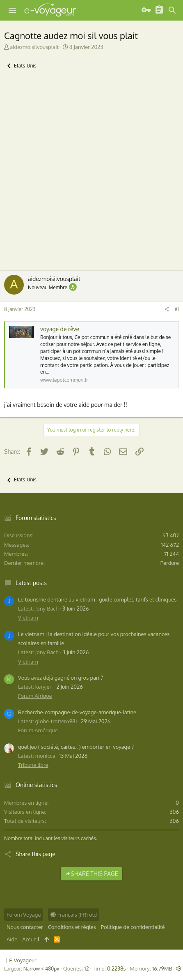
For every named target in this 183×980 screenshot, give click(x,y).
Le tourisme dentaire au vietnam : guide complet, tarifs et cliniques (97, 599)
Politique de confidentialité (133, 927)
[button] (12, 10)
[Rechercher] (172, 10)
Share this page (91, 874)
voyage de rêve (60, 329)
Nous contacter (25, 927)
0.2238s (117, 968)
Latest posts (31, 583)
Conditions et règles (72, 927)
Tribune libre (33, 765)
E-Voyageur (23, 960)
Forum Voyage (24, 915)
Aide (12, 939)
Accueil (31, 939)
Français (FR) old (74, 915)
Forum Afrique (35, 696)
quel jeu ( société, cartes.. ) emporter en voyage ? (76, 747)
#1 (177, 309)
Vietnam (28, 618)
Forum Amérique (38, 730)
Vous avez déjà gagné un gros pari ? (61, 678)
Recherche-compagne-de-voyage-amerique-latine (77, 712)
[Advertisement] (91, 175)
